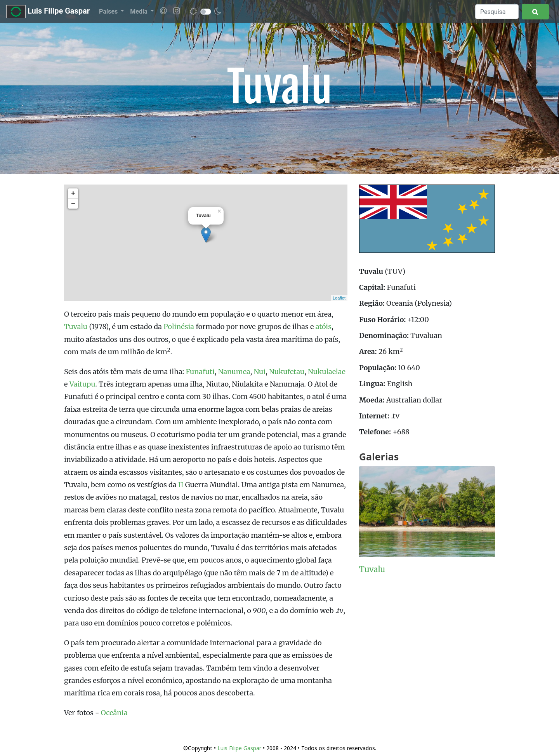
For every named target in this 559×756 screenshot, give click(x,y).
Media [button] (139, 11)
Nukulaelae (327, 372)
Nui (260, 372)
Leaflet (339, 298)
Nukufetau (287, 372)
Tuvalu (76, 327)
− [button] (73, 204)
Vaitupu (82, 384)
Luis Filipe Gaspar (48, 12)
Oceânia (114, 713)
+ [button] (73, 193)
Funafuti (200, 372)
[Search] (497, 12)
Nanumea (234, 372)
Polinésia (179, 327)
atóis (324, 327)
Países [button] (109, 11)
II (181, 485)
